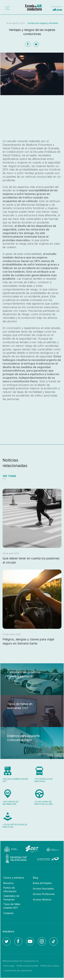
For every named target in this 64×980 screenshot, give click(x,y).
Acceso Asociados (43, 889)
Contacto (8, 913)
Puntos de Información (10, 889)
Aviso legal (9, 966)
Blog (35, 878)
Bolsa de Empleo (42, 883)
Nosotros (8, 883)
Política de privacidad (27, 966)
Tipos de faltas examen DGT (12, 906)
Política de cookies (50, 966)
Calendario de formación (11, 898)
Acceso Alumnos (42, 899)
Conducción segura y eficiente (43, 23)
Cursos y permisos (14, 878)
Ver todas (9, 476)
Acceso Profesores (44, 894)
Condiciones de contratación (18, 971)
